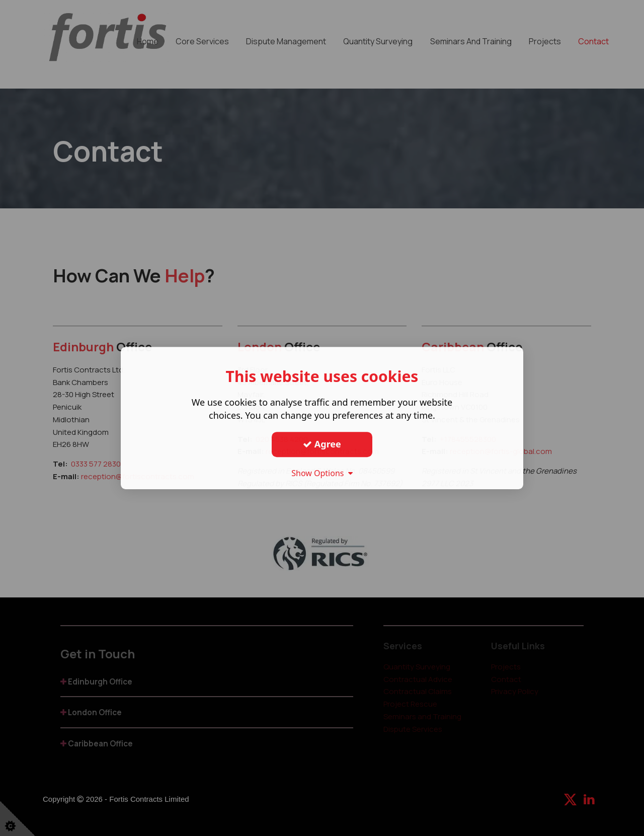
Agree (322, 444)
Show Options (322, 473)
